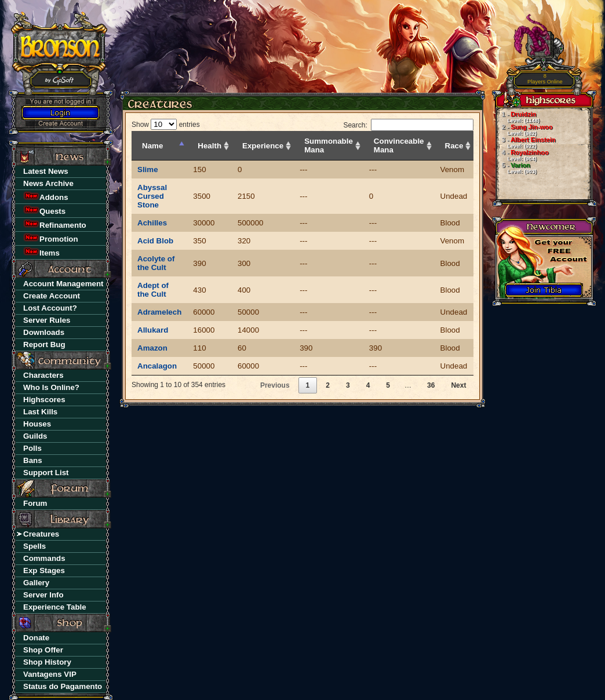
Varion (516, 168)
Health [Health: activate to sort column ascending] (209, 146)
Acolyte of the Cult (156, 263)
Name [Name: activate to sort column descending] (152, 146)
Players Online (545, 79)
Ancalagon (157, 366)
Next (458, 385)
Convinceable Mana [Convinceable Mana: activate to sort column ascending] (399, 145)
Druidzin (517, 117)
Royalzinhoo (522, 155)
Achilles (152, 223)
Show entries (166, 125)
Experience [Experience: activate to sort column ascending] (263, 146)
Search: (408, 125)
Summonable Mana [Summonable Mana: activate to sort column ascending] (329, 145)
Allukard (153, 330)
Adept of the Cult (153, 290)
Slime (148, 169)
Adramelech (159, 312)
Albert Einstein (525, 143)
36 (431, 385)
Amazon (152, 348)
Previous (275, 385)
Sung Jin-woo (524, 130)
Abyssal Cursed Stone (152, 196)
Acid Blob (155, 241)
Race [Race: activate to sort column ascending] (454, 146)
